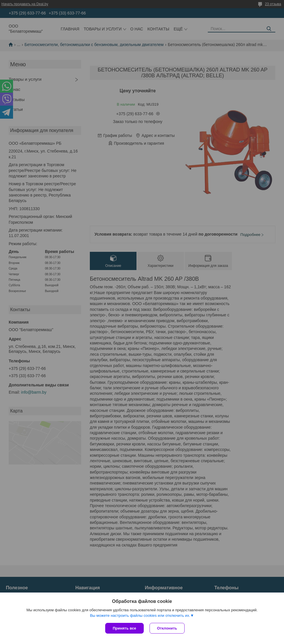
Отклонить (167, 628)
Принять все (124, 628)
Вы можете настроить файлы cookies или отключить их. (140, 615)
